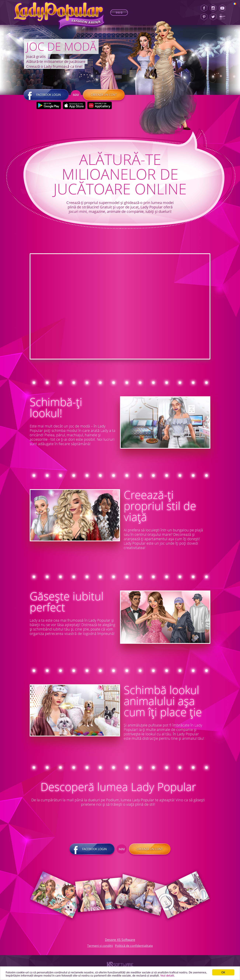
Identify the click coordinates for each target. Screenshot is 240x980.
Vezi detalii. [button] (168, 975)
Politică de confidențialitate (134, 946)
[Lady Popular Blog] (224, 17)
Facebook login (46, 95)
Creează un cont (104, 95)
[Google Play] (49, 105)
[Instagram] (213, 8)
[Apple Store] (74, 105)
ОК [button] (223, 972)
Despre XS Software (120, 940)
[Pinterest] (204, 17)
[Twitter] (213, 17)
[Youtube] (224, 8)
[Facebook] (204, 8)
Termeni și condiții (100, 946)
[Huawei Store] (99, 105)
